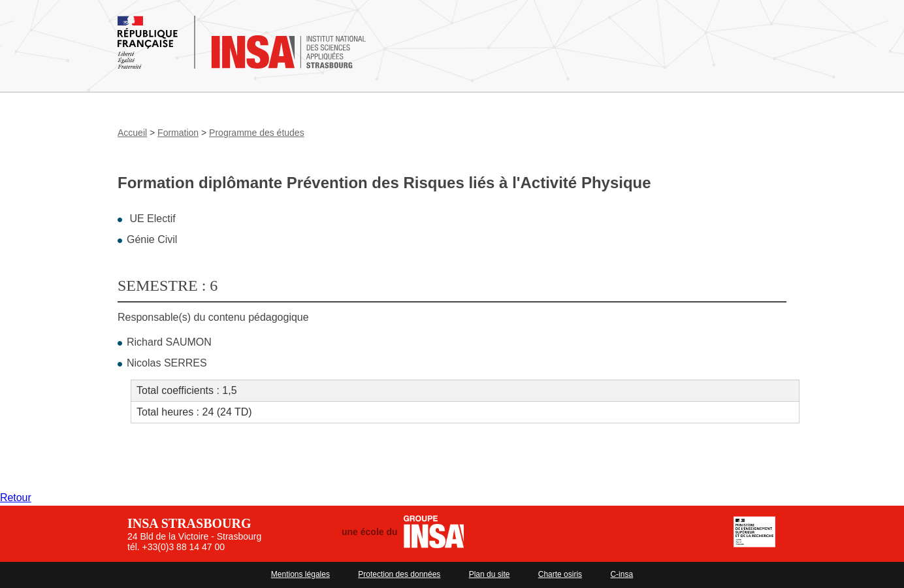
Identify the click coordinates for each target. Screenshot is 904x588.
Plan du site (490, 574)
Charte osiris (560, 574)
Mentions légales (300, 574)
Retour (16, 498)
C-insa (621, 574)
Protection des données (399, 574)
